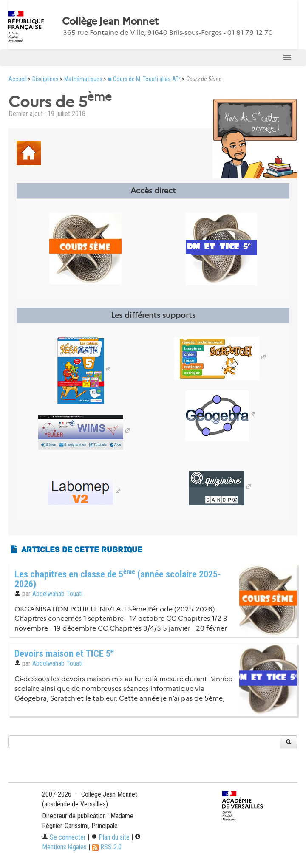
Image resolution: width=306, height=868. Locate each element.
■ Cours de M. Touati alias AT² (144, 79)
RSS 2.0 (107, 847)
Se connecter (64, 837)
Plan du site (110, 837)
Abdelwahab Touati (57, 594)
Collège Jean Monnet (110, 21)
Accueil (18, 79)
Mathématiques (83, 79)
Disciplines (45, 79)
